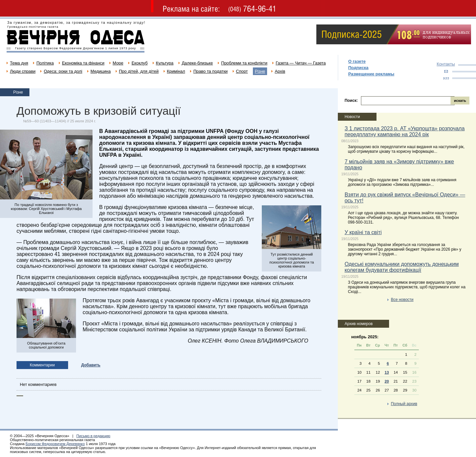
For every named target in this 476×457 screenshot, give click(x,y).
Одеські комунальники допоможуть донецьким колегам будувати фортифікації (401, 267)
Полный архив (404, 404)
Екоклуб (139, 63)
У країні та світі (363, 232)
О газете (357, 61)
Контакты (446, 64)
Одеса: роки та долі (63, 71)
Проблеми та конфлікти (244, 63)
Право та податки (211, 71)
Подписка (358, 68)
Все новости (402, 300)
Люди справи (23, 71)
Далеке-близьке (197, 63)
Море (118, 63)
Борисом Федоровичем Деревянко (55, 444)
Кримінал (176, 71)
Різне (260, 71)
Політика (45, 63)
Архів (280, 71)
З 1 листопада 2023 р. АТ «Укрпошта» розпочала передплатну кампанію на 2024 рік (404, 131)
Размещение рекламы (371, 74)
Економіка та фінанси (83, 63)
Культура (165, 63)
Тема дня (19, 63)
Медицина (101, 71)
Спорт (242, 71)
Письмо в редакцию (93, 436)
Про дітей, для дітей (139, 71)
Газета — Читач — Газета (301, 63)
